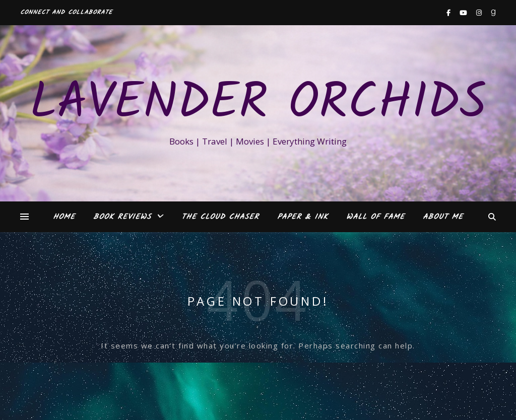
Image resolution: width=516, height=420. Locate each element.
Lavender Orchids (258, 104)
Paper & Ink (303, 217)
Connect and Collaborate (66, 12)
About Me (443, 217)
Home (64, 217)
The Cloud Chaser (220, 217)
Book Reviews (122, 217)
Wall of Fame (375, 217)
